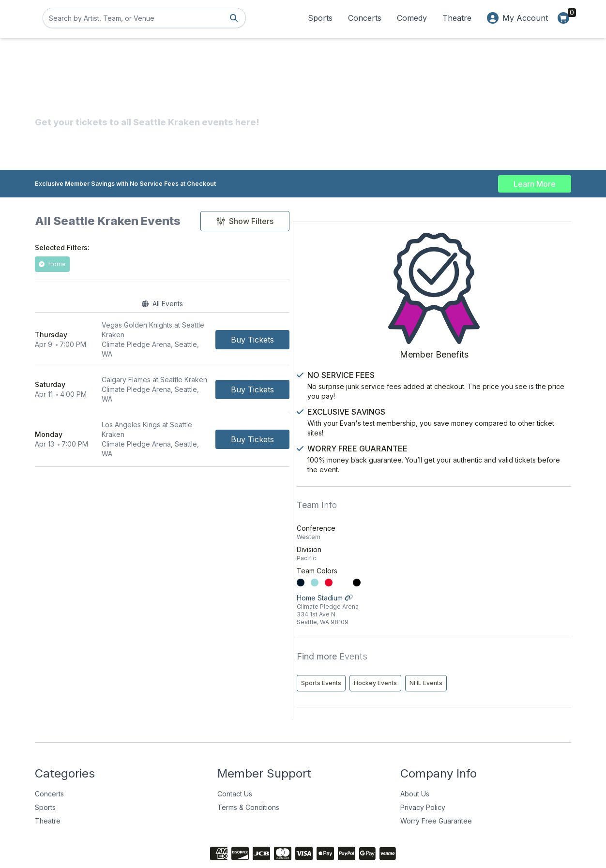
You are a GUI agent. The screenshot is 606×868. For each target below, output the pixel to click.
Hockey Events (530, 626)
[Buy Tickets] (383, 332)
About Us (415, 757)
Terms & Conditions (248, 771)
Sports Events (476, 626)
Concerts (365, 18)
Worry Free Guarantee (436, 785)
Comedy (412, 18)
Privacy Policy (423, 771)
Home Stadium (511, 553)
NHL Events (472, 647)
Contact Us (235, 757)
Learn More (535, 180)
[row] (227, 332)
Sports (320, 18)
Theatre (457, 18)
